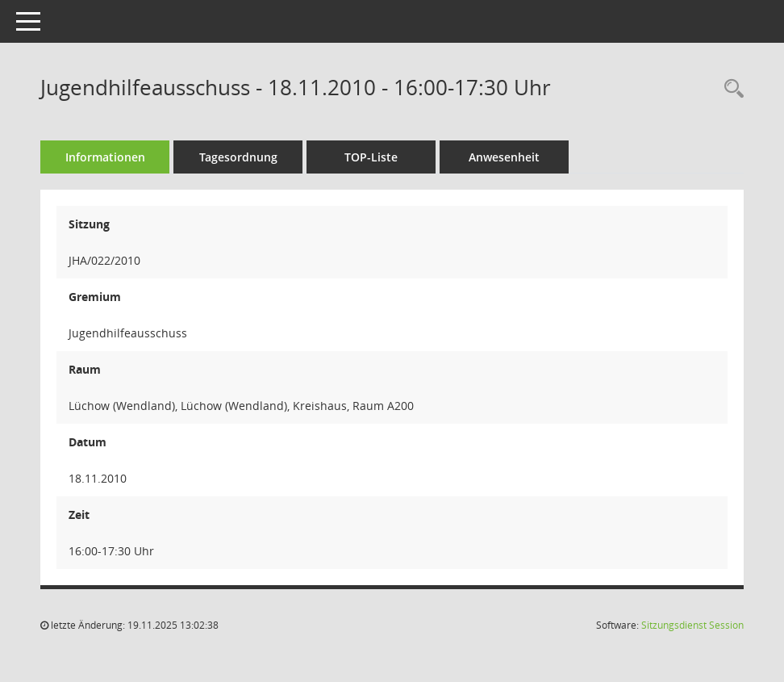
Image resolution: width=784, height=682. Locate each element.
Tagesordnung (238, 157)
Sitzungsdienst (692, 625)
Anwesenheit (504, 157)
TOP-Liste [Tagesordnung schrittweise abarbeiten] (371, 157)
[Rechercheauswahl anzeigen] (730, 89)
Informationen (105, 157)
